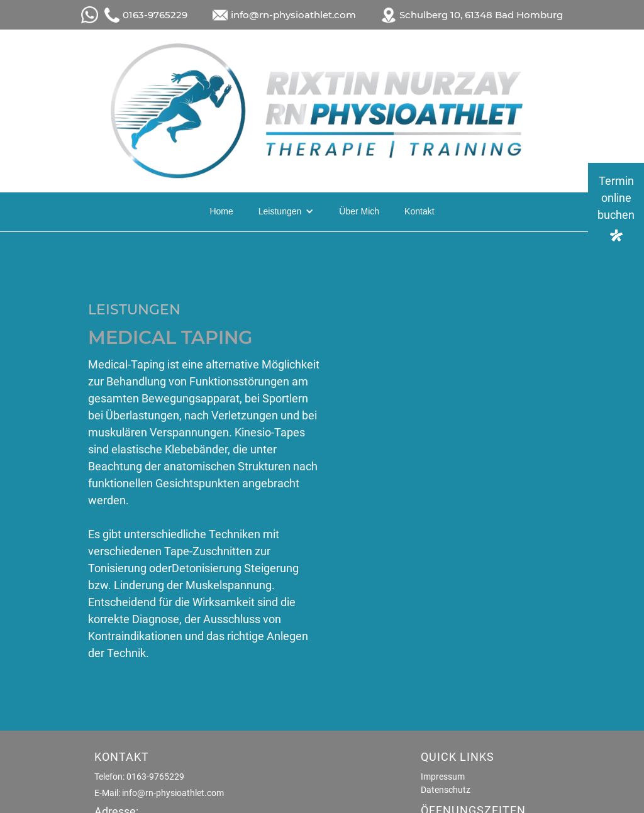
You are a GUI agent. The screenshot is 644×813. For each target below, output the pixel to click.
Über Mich (359, 211)
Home (221, 211)
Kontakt (419, 211)
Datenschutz (446, 790)
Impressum (443, 777)
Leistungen (280, 211)
